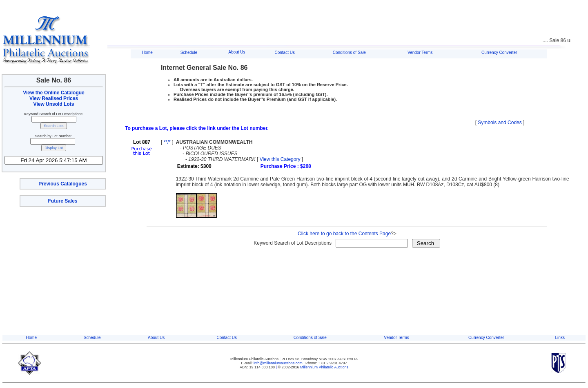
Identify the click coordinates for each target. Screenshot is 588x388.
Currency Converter (499, 52)
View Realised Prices (54, 98)
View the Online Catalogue (53, 93)
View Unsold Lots (54, 104)
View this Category (280, 159)
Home (147, 52)
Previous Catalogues (63, 184)
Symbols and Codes (500, 123)
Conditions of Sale (349, 52)
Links (560, 338)
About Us (237, 52)
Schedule (189, 52)
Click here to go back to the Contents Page (344, 234)
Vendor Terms (420, 52)
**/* (167, 142)
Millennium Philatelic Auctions (324, 367)
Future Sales (62, 201)
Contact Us (284, 52)
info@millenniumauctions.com (278, 363)
